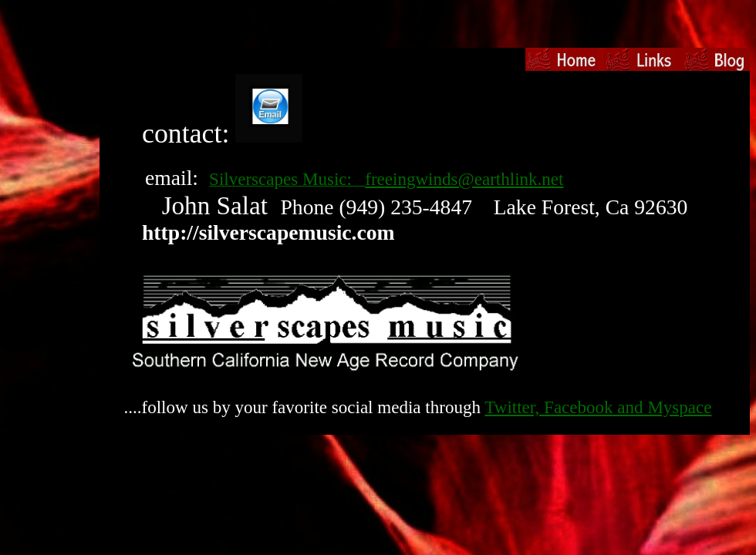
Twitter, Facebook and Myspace (598, 407)
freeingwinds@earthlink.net (464, 179)
